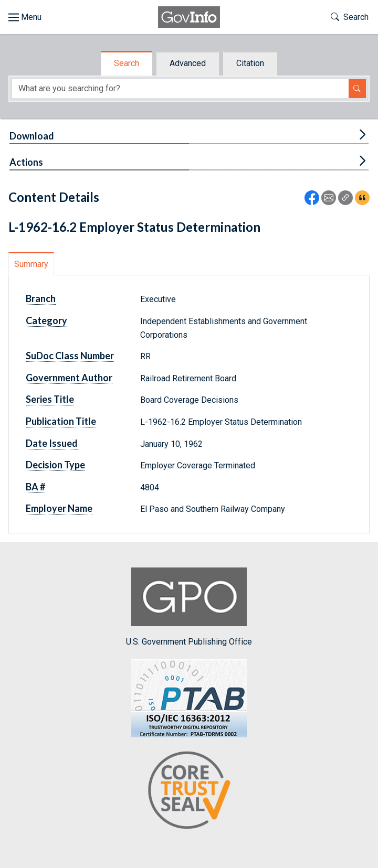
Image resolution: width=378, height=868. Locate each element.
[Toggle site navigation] (25, 17)
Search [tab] (127, 63)
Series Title (50, 399)
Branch (41, 298)
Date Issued (52, 443)
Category (46, 320)
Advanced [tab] (188, 63)
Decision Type (55, 465)
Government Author (69, 378)
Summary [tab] (31, 264)
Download (32, 136)
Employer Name (59, 508)
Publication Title (61, 421)
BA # (35, 487)
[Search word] (180, 89)
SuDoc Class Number (70, 356)
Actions (26, 162)
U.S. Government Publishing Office (189, 607)
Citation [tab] (250, 63)
